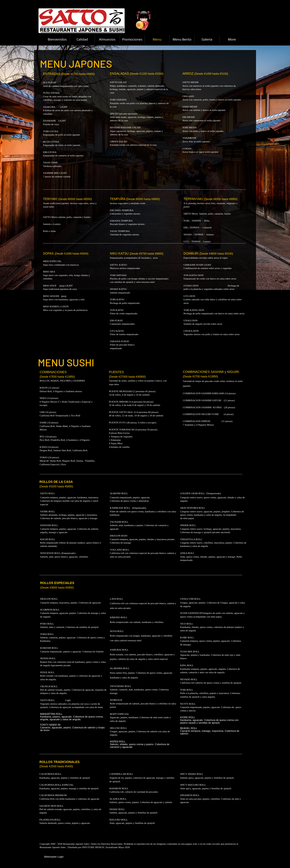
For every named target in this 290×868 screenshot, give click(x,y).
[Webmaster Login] (54, 857)
